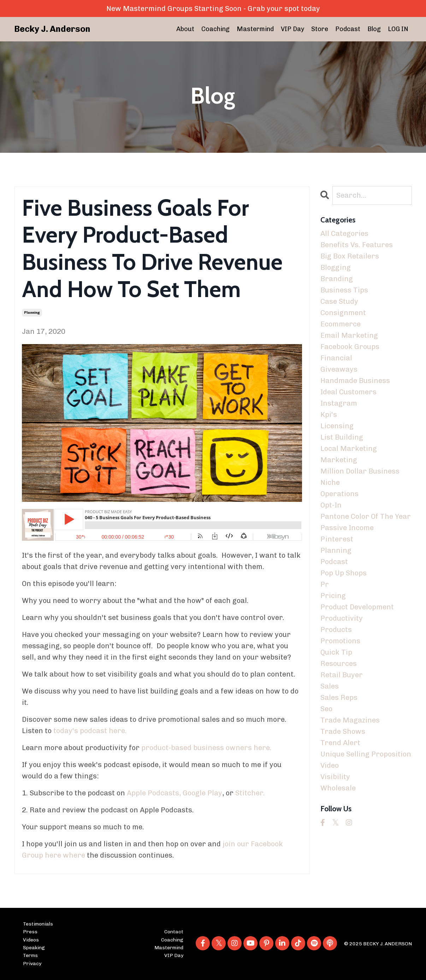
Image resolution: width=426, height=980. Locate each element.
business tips (344, 290)
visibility (335, 777)
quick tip (336, 652)
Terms (30, 955)
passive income (347, 528)
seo (326, 709)
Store (320, 29)
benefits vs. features (357, 245)
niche (330, 482)
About (185, 29)
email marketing (349, 335)
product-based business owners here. (206, 748)
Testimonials (38, 924)
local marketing (349, 448)
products (336, 630)
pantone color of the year (366, 516)
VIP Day (292, 29)
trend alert (340, 743)
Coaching (215, 29)
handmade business (355, 381)
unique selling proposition (366, 754)
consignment (343, 313)
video (330, 765)
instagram (339, 403)
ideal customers (348, 392)
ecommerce (341, 324)
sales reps (339, 697)
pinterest (337, 539)
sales (330, 686)
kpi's (329, 414)
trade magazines (350, 720)
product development (357, 607)
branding (337, 279)
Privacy (32, 964)
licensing (337, 426)
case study (339, 301)
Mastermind (255, 29)
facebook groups (350, 347)
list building (342, 437)
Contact (174, 932)
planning (32, 313)
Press (30, 932)
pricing (333, 596)
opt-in (331, 505)
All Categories (344, 233)
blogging (336, 267)
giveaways (339, 369)
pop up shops (344, 573)
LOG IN (398, 29)
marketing (339, 460)
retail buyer (342, 675)
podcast (334, 562)
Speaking (34, 948)
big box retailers (350, 256)
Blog (374, 29)
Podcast (348, 29)
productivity (342, 618)
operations (339, 494)
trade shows (343, 731)
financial (336, 358)
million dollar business (360, 471)
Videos (31, 940)
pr (325, 584)
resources (339, 663)
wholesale (338, 788)
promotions (340, 641)
